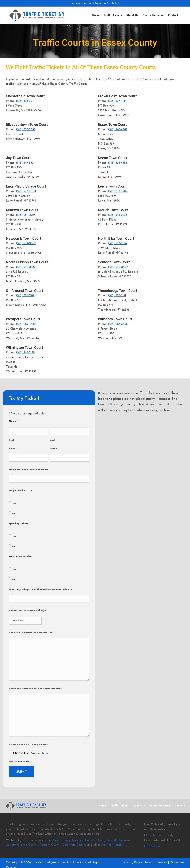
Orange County (107, 830)
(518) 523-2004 (26, 191)
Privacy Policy (133, 853)
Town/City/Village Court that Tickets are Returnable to (40, 585)
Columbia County (74, 835)
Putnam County (50, 835)
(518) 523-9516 (117, 243)
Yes (14, 499)
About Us (132, 15)
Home (96, 15)
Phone (54, 447)
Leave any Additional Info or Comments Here (35, 681)
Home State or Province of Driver (29, 467)
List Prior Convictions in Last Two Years (32, 625)
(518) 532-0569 (26, 243)
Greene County (28, 835)
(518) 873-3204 (118, 191)
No (14, 509)
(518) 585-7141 (117, 296)
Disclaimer (177, 853)
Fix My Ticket (153, 837)
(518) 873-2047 (26, 130)
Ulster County (61, 830)
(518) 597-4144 (117, 101)
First (12, 439)
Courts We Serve (153, 15)
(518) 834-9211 (25, 101)
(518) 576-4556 (118, 163)
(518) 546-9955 (118, 215)
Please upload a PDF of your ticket (29, 737)
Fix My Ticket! (111, 3)
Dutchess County (83, 830)
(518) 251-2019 (25, 215)
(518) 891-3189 (25, 296)
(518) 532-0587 (26, 267)
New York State (112, 835)
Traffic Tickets (113, 15)
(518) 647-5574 (25, 163)
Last (52, 439)
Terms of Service (156, 853)
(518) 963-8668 (118, 324)
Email (13, 447)
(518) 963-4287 (118, 130)
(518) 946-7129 (25, 353)
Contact (173, 15)
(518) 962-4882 (26, 324)
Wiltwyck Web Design (38, 864)
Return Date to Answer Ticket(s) (27, 604)
